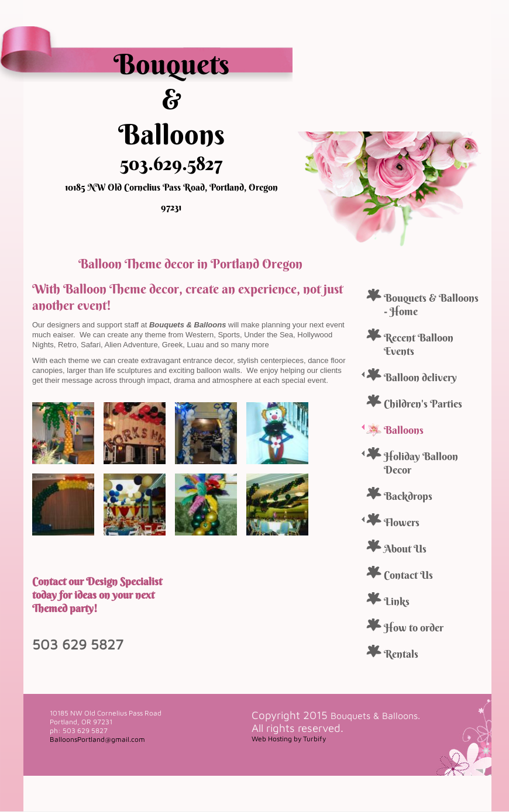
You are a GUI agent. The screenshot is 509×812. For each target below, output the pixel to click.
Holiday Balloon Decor (421, 463)
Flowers (402, 522)
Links (397, 601)
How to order (414, 628)
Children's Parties (423, 404)
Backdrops (408, 496)
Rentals (401, 654)
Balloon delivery (420, 377)
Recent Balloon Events (419, 344)
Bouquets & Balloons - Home (431, 305)
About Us (405, 549)
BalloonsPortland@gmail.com (97, 739)
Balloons (404, 430)
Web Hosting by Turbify (289, 739)
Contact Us (408, 575)
